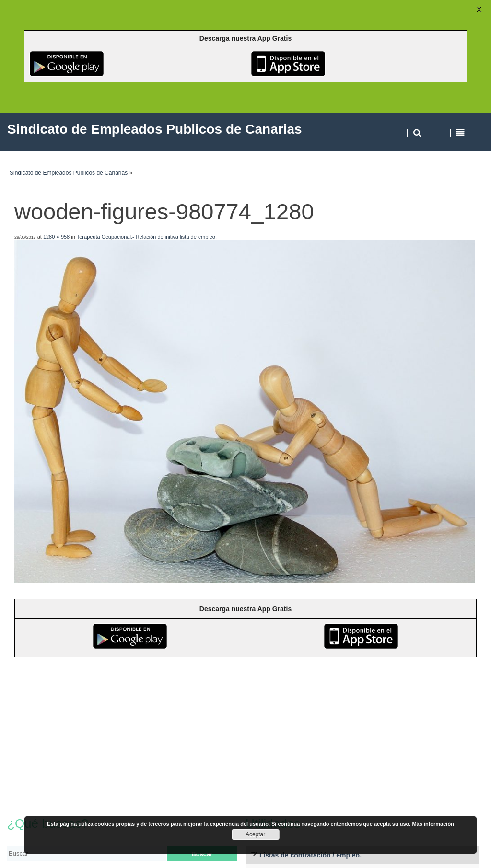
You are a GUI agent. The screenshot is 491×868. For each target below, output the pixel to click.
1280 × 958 (56, 237)
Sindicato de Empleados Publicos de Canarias (69, 173)
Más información (433, 824)
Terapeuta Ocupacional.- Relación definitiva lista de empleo (146, 237)
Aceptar (255, 834)
